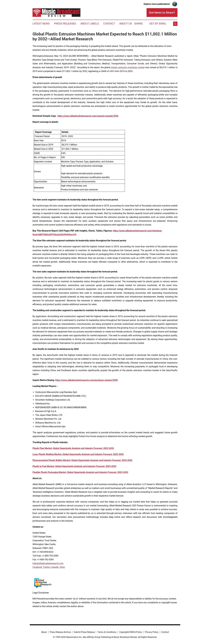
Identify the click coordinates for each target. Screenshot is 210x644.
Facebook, (37, 567)
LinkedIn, (55, 567)
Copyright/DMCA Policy (131, 632)
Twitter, (46, 567)
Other (62, 567)
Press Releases (65, 24)
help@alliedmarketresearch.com (48, 563)
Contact (109, 24)
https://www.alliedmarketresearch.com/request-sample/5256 (88, 116)
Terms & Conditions (107, 632)
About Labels (90, 24)
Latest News (41, 24)
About (44, 632)
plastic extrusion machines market (128, 67)
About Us (126, 24)
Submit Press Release (84, 632)
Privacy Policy (152, 632)
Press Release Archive (60, 632)
